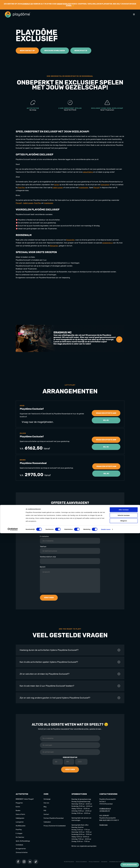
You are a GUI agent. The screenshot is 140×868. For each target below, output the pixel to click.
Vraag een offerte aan (106, 466)
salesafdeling (88, 172)
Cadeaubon (47, 822)
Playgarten (19, 803)
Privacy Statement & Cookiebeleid (55, 826)
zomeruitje (27, 4)
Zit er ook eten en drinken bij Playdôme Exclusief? (70, 674)
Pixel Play (21, 188)
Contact (46, 814)
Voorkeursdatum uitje (48, 557)
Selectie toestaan (124, 850)
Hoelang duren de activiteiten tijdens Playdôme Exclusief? (70, 650)
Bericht (43, 567)
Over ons (46, 803)
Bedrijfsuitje (81, 51)
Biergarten (54, 246)
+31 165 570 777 (105, 811)
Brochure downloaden (55, 51)
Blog (45, 807)
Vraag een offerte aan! (106, 413)
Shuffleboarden (21, 826)
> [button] (119, 339)
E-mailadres (44, 536)
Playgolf (97, 188)
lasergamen (105, 185)
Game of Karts (20, 814)
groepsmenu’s (108, 243)
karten (57, 185)
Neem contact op (27, 51)
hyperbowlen (84, 188)
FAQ (45, 811)
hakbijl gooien (58, 188)
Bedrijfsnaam (45, 516)
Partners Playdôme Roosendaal (54, 818)
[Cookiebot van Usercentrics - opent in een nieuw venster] (13, 864)
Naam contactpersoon (48, 526)
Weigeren (124, 856)
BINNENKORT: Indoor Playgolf (25, 799)
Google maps (104, 825)
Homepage (47, 799)
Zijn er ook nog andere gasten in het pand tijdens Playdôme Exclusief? (70, 698)
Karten (18, 807)
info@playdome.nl (105, 809)
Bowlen (18, 811)
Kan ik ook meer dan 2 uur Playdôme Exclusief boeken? (70, 686)
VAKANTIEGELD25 (64, 4)
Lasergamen (20, 822)
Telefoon (43, 547)
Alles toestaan (124, 844)
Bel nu (106, 420)
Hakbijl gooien (20, 818)
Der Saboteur (20, 837)
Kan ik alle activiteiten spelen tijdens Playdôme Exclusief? (70, 662)
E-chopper (19, 833)
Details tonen (106, 864)
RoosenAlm (70, 240)
